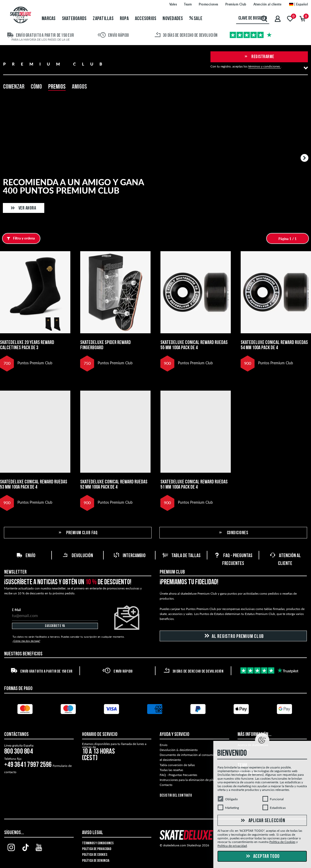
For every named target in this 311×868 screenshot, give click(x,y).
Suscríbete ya (55, 626)
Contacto (166, 785)
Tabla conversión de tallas (177, 765)
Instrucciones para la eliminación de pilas (188, 780)
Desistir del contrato (176, 796)
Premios (57, 87)
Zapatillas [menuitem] (103, 19)
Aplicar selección (262, 821)
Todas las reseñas (171, 770)
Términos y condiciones (98, 843)
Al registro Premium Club (233, 636)
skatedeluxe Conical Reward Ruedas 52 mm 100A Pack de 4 (114, 485)
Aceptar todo (262, 857)
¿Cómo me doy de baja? (26, 641)
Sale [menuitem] (196, 19)
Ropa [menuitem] (124, 19)
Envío (26, 556)
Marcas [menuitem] (49, 19)
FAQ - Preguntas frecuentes (178, 775)
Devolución (78, 556)
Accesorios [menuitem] (146, 19)
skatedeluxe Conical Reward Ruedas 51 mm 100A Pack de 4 (194, 485)
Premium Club (172, 572)
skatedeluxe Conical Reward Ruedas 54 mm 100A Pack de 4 (274, 345)
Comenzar (14, 87)
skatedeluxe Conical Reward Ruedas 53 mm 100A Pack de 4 (34, 485)
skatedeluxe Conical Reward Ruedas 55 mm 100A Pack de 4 (194, 345)
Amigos (79, 87)
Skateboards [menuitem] (74, 19)
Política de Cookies (95, 855)
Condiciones (233, 533)
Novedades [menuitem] (173, 19)
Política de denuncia (96, 861)
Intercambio (129, 556)
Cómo (36, 87)
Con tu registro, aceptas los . (246, 66)
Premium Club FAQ (78, 533)
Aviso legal (93, 833)
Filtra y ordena (20, 238)
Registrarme (259, 57)
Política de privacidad (97, 849)
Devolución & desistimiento (179, 750)
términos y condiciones (265, 66)
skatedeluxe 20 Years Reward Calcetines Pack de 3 (27, 345)
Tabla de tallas (181, 556)
